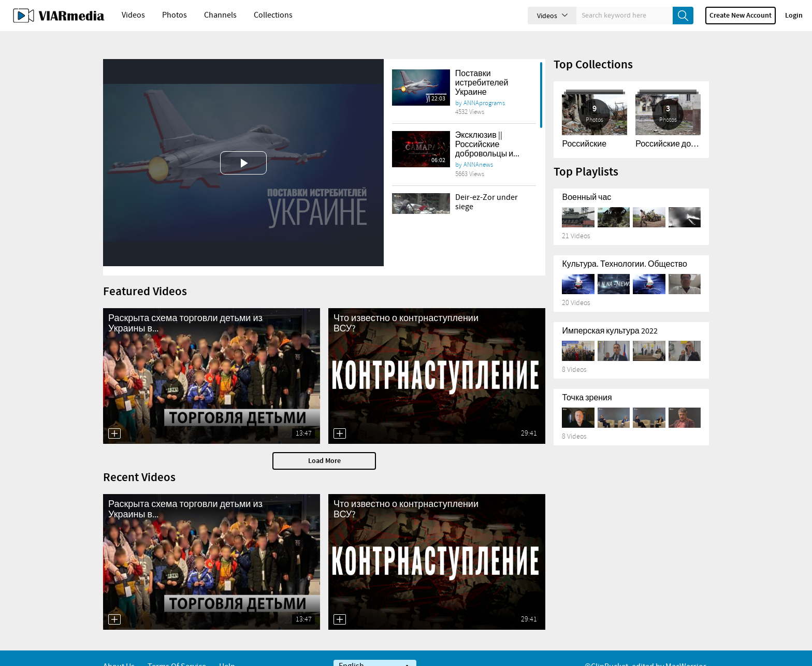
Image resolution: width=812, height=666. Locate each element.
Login (794, 16)
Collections (273, 15)
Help (227, 649)
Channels (220, 15)
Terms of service (177, 649)
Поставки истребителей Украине (482, 66)
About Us (119, 649)
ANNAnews (478, 147)
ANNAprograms (484, 85)
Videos (133, 15)
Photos (175, 15)
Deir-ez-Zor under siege (487, 185)
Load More (324, 443)
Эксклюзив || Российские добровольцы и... (487, 127)
